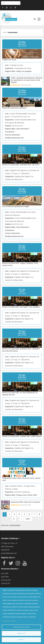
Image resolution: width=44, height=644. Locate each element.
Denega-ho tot (21, 633)
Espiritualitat (16, 85)
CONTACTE (6, 583)
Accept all (21, 640)
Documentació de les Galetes (9, 621)
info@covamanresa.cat (14, 138)
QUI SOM (5, 573)
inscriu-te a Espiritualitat (11, 525)
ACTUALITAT (6, 580)
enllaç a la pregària (24, 71)
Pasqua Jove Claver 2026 (27, 495)
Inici (5, 32)
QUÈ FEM (5, 577)
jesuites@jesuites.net (9, 553)
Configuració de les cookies (21, 627)
